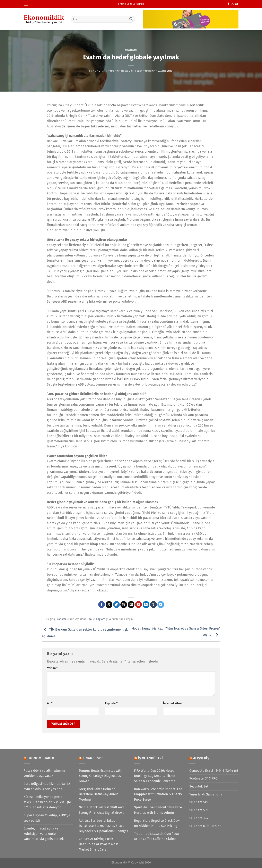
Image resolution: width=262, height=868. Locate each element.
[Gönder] (131, 19)
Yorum (52, 668)
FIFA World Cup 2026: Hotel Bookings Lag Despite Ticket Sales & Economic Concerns (155, 776)
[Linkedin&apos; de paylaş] (146, 605)
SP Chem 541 (199, 802)
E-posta (111, 703)
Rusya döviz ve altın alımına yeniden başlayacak (45, 773)
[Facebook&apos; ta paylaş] (102, 605)
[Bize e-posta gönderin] (236, 4)
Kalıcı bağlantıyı (98, 619)
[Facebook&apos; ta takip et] (229, 4)
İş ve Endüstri (150, 758)
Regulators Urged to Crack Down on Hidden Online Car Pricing (158, 823)
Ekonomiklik (98, 71)
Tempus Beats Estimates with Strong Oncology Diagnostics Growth (101, 776)
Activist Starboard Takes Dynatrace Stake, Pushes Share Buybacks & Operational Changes (103, 826)
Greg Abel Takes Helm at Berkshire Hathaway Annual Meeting (99, 794)
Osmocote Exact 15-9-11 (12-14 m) (214, 771)
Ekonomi (131, 50)
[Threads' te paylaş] (124, 605)
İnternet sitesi (173, 703)
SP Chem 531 (199, 810)
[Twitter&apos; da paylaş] (116, 605)
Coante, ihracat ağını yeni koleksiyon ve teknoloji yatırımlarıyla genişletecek (44, 834)
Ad (50, 703)
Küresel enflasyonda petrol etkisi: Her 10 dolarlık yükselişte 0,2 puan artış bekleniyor (47, 802)
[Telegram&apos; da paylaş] (161, 605)
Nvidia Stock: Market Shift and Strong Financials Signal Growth (102, 810)
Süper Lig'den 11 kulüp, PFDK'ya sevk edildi (47, 818)
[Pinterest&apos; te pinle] (138, 605)
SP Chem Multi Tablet (205, 826)
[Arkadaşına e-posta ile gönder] (131, 605)
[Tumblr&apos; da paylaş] (153, 605)
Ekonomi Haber (41, 758)
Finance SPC (93, 758)
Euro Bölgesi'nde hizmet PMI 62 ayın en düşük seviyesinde (47, 786)
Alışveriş (201, 758)
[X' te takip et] (233, 4)
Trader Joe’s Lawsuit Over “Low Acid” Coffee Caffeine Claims (157, 836)
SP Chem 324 (199, 818)
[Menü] (26, 4)
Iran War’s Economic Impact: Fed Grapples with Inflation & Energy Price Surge (158, 794)
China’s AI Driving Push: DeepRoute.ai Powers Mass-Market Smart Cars (99, 844)
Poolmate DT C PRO (203, 778)
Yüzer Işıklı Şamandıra (206, 794)
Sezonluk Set (199, 786)
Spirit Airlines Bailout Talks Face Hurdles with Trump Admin (158, 810)
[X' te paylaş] (109, 605)
